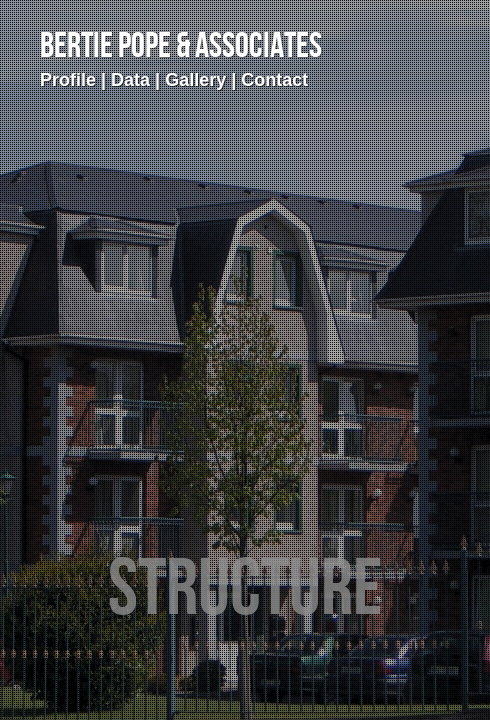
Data (130, 80)
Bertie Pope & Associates (181, 47)
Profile (68, 80)
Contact (274, 80)
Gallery (195, 80)
